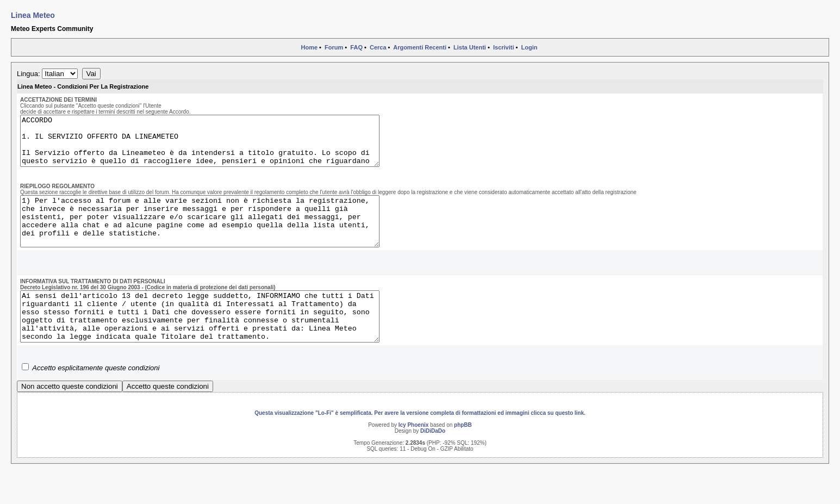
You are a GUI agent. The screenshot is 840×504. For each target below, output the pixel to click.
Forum (334, 47)
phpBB (463, 454)
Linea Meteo (33, 15)
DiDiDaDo (433, 460)
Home (309, 47)
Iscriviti (504, 47)
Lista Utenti (470, 47)
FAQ (356, 47)
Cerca (378, 47)
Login (530, 47)
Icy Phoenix (414, 454)
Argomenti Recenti (420, 47)
